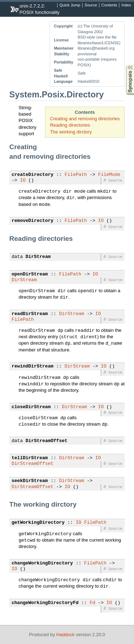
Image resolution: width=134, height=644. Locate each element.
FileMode (109, 175)
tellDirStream (30, 458)
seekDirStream (30, 481)
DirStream (38, 257)
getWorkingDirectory (38, 523)
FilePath (76, 175)
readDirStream (30, 314)
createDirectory (33, 175)
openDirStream (30, 274)
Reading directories (70, 125)
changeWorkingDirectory (43, 563)
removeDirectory (33, 221)
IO (23, 181)
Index (126, 5)
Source (91, 5)
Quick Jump (70, 5)
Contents (109, 5)
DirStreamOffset (47, 441)
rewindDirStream (33, 366)
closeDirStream (31, 407)
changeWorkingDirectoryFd (45, 603)
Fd (93, 603)
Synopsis (124, 65)
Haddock (66, 635)
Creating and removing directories (85, 119)
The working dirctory (71, 132)
